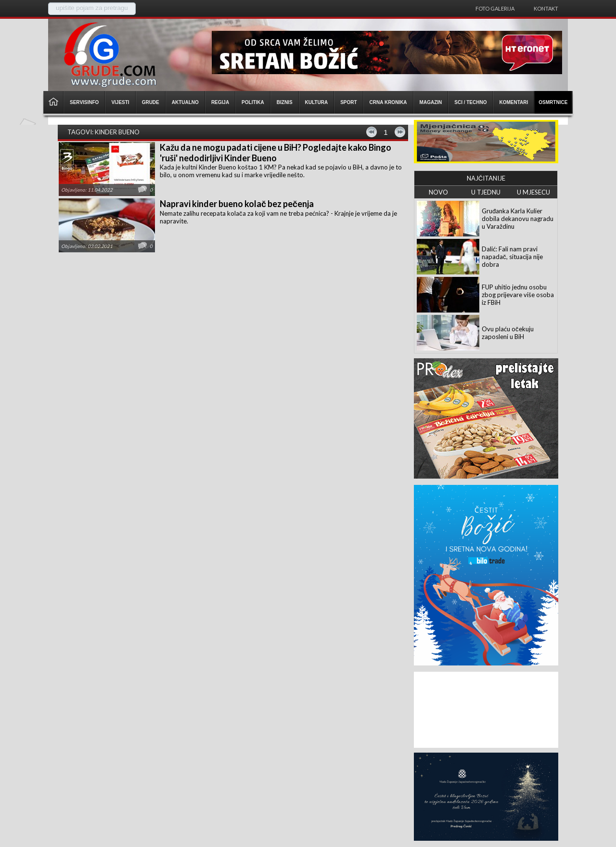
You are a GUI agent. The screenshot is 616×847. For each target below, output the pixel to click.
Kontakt (546, 8)
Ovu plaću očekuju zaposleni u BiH (508, 333)
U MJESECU (533, 192)
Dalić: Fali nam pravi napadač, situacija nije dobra (512, 257)
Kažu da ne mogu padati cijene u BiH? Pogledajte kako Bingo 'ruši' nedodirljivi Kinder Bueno (276, 153)
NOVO (438, 192)
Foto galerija (495, 8)
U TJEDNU (486, 192)
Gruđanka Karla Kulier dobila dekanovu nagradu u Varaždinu (518, 219)
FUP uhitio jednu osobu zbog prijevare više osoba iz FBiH (518, 295)
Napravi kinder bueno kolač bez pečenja (237, 204)
